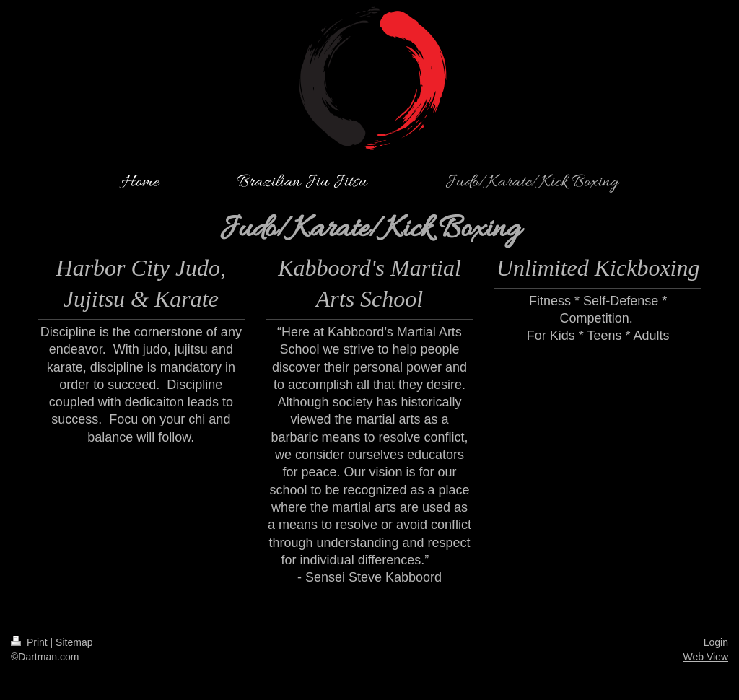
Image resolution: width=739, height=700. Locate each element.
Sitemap (74, 642)
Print (31, 642)
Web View (705, 657)
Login (716, 642)
